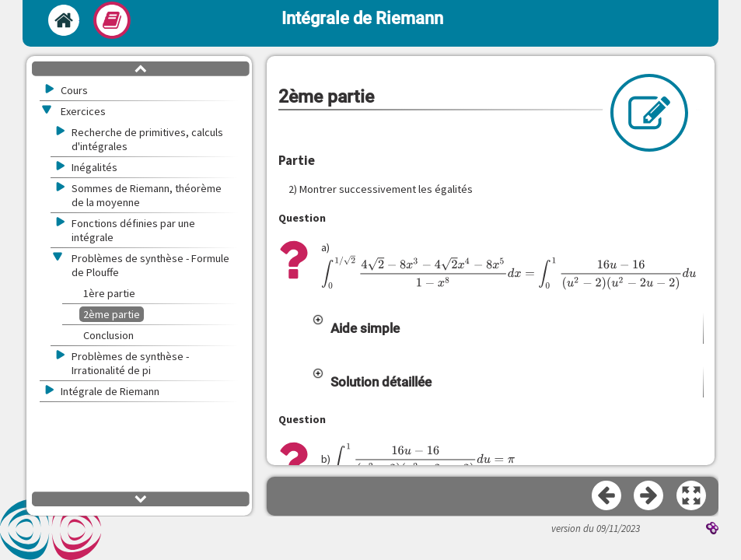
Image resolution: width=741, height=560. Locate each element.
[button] (507, 317)
